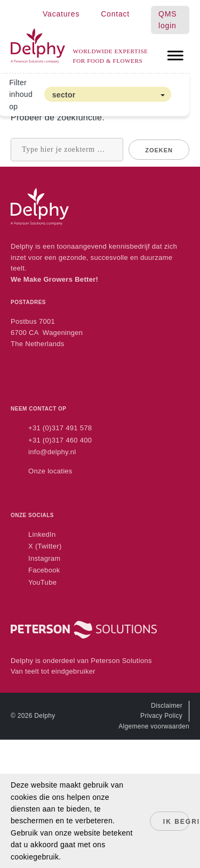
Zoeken (159, 150)
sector (64, 95)
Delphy (45, 716)
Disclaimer (167, 706)
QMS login (167, 20)
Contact (115, 14)
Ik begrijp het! (176, 822)
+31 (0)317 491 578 (60, 428)
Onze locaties (50, 471)
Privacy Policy (161, 716)
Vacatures (61, 14)
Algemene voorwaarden (154, 726)
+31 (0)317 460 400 (60, 440)
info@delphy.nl (52, 452)
